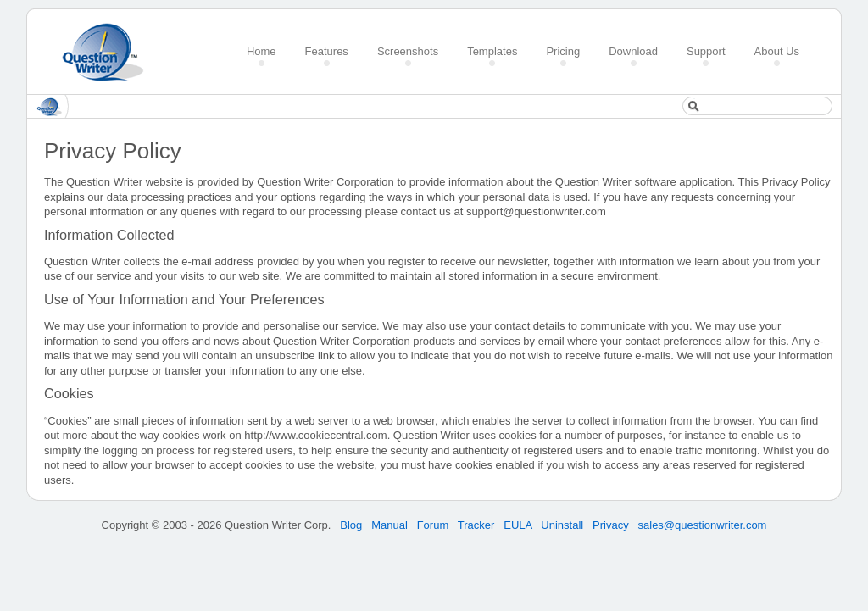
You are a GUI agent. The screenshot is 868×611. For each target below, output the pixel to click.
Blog (351, 525)
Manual (389, 525)
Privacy (611, 525)
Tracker (476, 525)
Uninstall (562, 525)
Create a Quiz (108, 52)
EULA (517, 525)
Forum (433, 525)
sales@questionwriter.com (703, 525)
